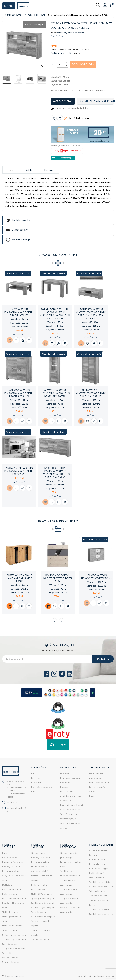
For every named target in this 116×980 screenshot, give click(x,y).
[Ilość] (61, 64)
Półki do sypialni (39, 885)
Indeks (54, 33)
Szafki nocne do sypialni (43, 903)
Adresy (93, 792)
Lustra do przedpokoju (71, 862)
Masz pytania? (97, 101)
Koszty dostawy (63, 101)
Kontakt (64, 787)
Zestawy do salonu (11, 962)
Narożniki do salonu (12, 889)
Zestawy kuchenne (98, 896)
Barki (5, 853)
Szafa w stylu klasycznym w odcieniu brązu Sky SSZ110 (91, 393)
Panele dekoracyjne (99, 869)
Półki (63, 867)
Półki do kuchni (97, 873)
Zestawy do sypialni (41, 939)
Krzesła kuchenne (98, 864)
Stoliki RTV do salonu (12, 926)
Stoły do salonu (10, 930)
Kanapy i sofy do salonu (14, 862)
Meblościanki (9, 885)
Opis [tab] (11, 170)
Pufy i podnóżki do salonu (14, 899)
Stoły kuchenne (97, 878)
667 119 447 (13, 802)
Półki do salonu (10, 894)
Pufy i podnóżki (38, 889)
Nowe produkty (38, 782)
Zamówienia (95, 778)
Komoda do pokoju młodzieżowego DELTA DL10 (58, 578)
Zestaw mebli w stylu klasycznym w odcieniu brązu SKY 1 (19, 471)
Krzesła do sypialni (40, 862)
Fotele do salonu (10, 858)
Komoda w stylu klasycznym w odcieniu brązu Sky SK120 (19, 393)
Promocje (36, 778)
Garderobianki (38, 853)
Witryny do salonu (11, 958)
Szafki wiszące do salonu (14, 939)
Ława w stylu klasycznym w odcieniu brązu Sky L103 (19, 312)
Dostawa (65, 773)
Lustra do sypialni (40, 867)
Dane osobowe (96, 773)
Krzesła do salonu (11, 871)
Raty (33, 773)
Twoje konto (99, 767)
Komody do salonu (11, 867)
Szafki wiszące (67, 871)
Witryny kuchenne (98, 891)
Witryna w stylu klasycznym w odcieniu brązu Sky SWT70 (55, 393)
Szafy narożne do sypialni (43, 917)
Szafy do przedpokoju (70, 876)
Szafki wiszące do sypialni (43, 908)
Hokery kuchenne (98, 859)
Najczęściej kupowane (42, 787)
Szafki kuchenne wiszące (101, 887)
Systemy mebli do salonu (14, 935)
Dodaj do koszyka (83, 64)
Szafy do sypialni (39, 912)
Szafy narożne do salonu (14, 949)
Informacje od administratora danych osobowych (71, 796)
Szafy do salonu (10, 944)
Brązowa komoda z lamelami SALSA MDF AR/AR (19, 578)
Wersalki (7, 953)
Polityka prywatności (70, 778)
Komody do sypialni (41, 858)
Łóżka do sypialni (39, 871)
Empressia (19, 976)
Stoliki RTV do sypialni (42, 894)
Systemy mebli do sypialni (43, 899)
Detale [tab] (29, 170)
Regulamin (65, 782)
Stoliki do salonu (10, 912)
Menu (9, 6)
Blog (33, 792)
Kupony (93, 796)
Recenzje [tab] (49, 170)
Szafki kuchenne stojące (101, 882)
